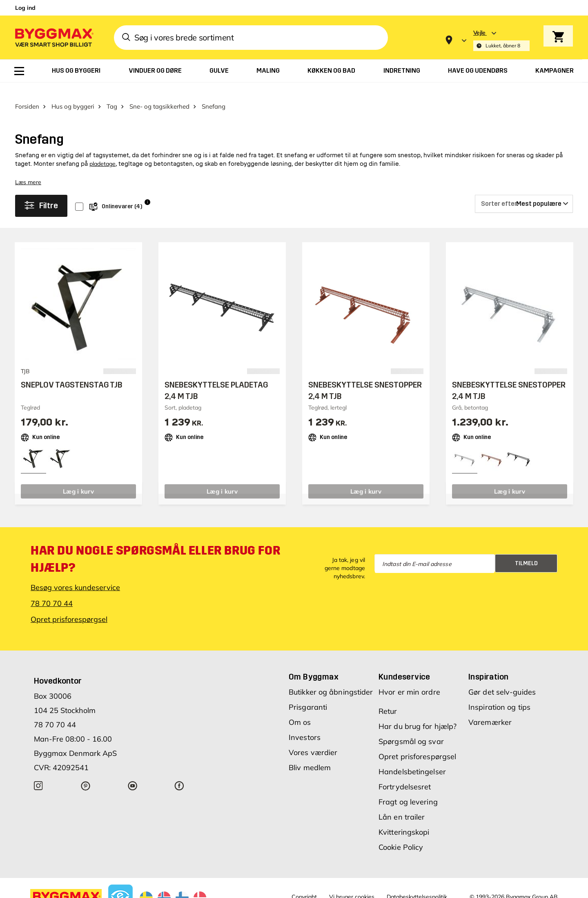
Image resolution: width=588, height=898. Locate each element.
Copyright (304, 884)
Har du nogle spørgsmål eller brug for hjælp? (155, 546)
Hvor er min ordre (409, 679)
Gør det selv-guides (502, 679)
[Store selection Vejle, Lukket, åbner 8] (501, 40)
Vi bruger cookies (352, 884)
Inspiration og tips (499, 694)
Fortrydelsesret (405, 774)
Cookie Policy (401, 834)
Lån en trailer (402, 804)
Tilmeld (526, 550)
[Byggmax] (53, 37)
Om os (300, 710)
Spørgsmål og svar (411, 729)
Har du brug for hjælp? (418, 714)
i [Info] (147, 189)
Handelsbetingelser (412, 759)
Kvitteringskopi (404, 819)
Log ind (25, 8)
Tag (112, 93)
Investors (305, 725)
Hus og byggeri (73, 93)
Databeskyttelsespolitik (417, 884)
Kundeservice (404, 664)
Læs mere (28, 169)
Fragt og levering (408, 789)
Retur (388, 699)
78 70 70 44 (52, 591)
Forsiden (27, 93)
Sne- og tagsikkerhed (159, 93)
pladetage (102, 151)
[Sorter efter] (524, 191)
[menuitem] (19, 71)
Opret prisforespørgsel (69, 607)
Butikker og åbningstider (331, 679)
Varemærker (490, 710)
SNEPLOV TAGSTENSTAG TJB (72, 372)
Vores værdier (313, 740)
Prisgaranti (308, 694)
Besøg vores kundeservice (75, 575)
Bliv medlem (310, 755)
